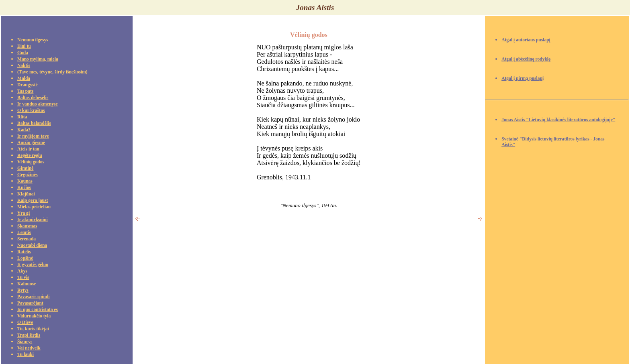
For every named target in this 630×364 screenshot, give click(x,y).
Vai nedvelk (29, 348)
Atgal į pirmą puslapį (523, 78)
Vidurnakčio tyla (34, 316)
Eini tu (24, 46)
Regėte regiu (30, 156)
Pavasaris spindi (34, 297)
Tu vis (23, 278)
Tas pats (25, 91)
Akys (22, 271)
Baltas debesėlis (33, 98)
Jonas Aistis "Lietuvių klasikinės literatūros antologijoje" (558, 120)
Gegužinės (28, 175)
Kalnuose (27, 284)
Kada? (24, 130)
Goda (23, 53)
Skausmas (27, 226)
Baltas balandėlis (34, 123)
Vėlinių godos (31, 162)
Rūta (22, 117)
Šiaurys (25, 342)
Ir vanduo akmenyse (38, 104)
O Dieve (25, 322)
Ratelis (24, 252)
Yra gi (24, 213)
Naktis (24, 66)
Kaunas (25, 181)
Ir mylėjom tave (33, 136)
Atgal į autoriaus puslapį (526, 40)
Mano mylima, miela (38, 59)
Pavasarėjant (30, 303)
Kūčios (24, 188)
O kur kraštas (31, 111)
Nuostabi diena (32, 245)
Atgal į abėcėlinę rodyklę (526, 59)
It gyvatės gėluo (33, 265)
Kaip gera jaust (33, 200)
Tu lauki (26, 355)
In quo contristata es (38, 310)
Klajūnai (26, 194)
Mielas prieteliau (34, 207)
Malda (24, 78)
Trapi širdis (29, 335)
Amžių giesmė (31, 143)
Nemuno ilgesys (33, 40)
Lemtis (24, 233)
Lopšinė (25, 258)
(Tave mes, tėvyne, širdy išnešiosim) (52, 72)
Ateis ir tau (28, 149)
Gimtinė (25, 168)
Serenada (27, 239)
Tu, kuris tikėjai (33, 329)
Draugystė (28, 85)
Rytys (23, 290)
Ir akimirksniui (33, 220)
